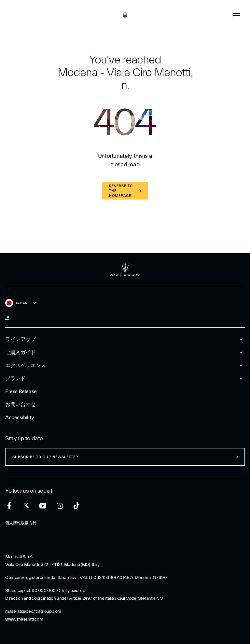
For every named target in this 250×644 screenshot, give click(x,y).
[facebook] (9, 506)
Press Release (21, 391)
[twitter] (26, 506)
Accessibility (20, 418)
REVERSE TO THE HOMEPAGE (121, 191)
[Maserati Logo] (125, 15)
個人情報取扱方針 (21, 523)
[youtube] (43, 506)
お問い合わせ (21, 404)
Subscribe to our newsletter (45, 457)
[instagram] (60, 506)
